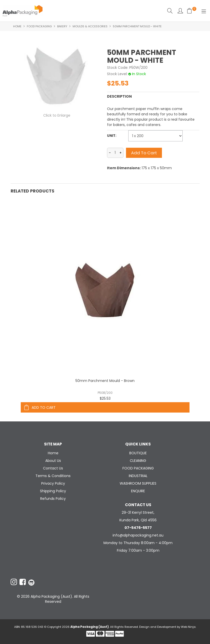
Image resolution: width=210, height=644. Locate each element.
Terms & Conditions (53, 476)
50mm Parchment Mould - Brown (105, 381)
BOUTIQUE (138, 453)
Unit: (112, 136)
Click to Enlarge (57, 115)
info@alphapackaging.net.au (138, 535)
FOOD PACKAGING (39, 26)
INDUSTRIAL (138, 476)
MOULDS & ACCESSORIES (90, 26)
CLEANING (138, 461)
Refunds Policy (53, 499)
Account (180, 11)
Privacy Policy (53, 483)
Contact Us (53, 468)
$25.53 (105, 398)
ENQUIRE (138, 491)
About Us (53, 461)
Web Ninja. (188, 627)
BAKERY (62, 26)
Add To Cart (44, 407)
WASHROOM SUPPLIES (138, 483)
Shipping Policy (53, 491)
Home (17, 26)
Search (170, 11)
